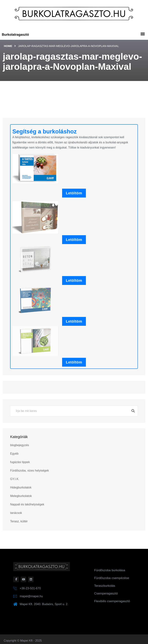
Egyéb (14, 454)
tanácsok (16, 513)
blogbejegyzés (20, 445)
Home (8, 46)
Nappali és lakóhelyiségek (27, 504)
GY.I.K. (15, 479)
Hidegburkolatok (21, 487)
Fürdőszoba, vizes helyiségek (29, 471)
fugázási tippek (20, 462)
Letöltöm (74, 193)
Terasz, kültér (19, 521)
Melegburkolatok (21, 496)
